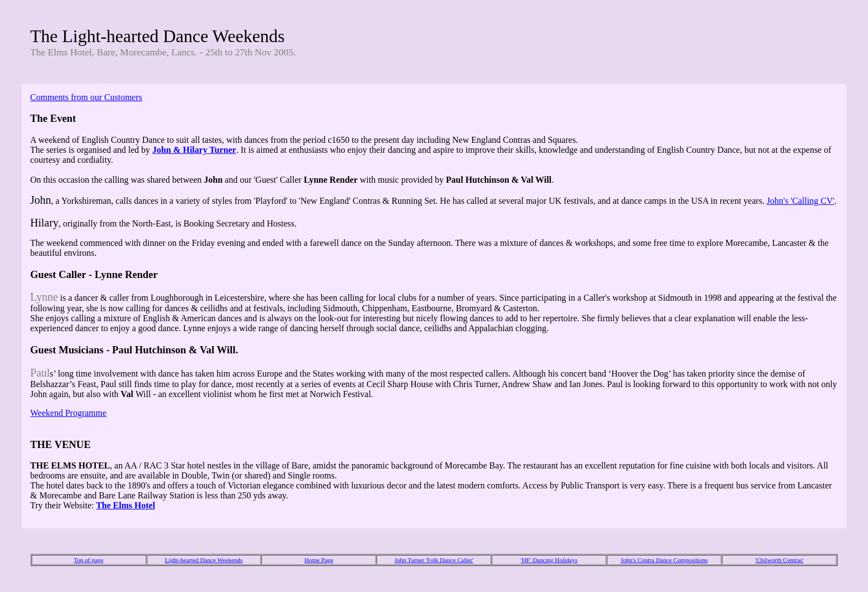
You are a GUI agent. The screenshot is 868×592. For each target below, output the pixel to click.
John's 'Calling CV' (800, 201)
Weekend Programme (69, 413)
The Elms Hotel (125, 505)
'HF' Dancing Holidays (549, 560)
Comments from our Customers (86, 97)
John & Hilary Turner (194, 150)
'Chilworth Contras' (779, 560)
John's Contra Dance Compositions (664, 560)
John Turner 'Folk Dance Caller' (434, 560)
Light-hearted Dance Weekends (204, 560)
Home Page (319, 560)
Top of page (88, 560)
